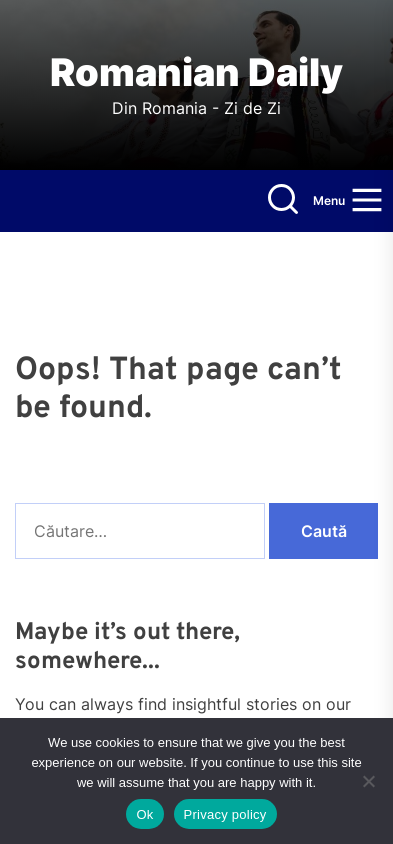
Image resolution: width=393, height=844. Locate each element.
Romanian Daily (196, 72)
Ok (144, 814)
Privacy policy (225, 814)
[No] (368, 781)
